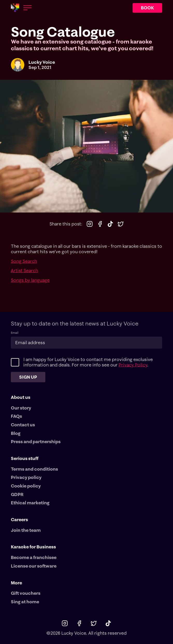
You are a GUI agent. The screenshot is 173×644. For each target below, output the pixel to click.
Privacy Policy (133, 365)
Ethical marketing (30, 503)
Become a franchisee (34, 557)
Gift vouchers (26, 593)
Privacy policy (26, 477)
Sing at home (25, 602)
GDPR (17, 494)
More (16, 583)
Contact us (23, 425)
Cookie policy (26, 486)
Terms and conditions (34, 469)
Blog (16, 433)
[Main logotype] (15, 8)
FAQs (16, 416)
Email (15, 333)
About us (21, 397)
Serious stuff (25, 458)
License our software (34, 566)
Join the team (26, 530)
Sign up (28, 377)
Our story (21, 408)
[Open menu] (27, 8)
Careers (19, 519)
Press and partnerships (36, 442)
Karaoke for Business (33, 547)
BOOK (147, 8)
